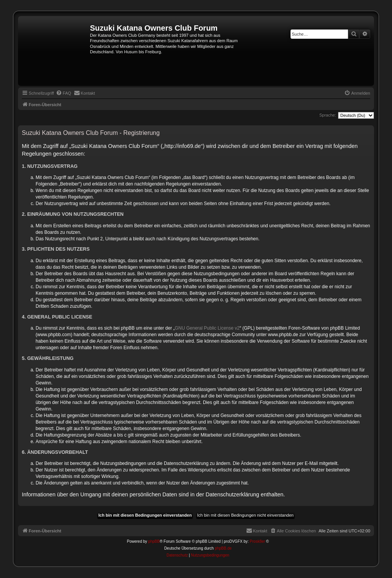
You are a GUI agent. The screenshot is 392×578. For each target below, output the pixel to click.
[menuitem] (64, 93)
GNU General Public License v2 (207, 328)
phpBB (154, 541)
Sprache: (328, 115)
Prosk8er (257, 541)
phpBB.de (223, 548)
